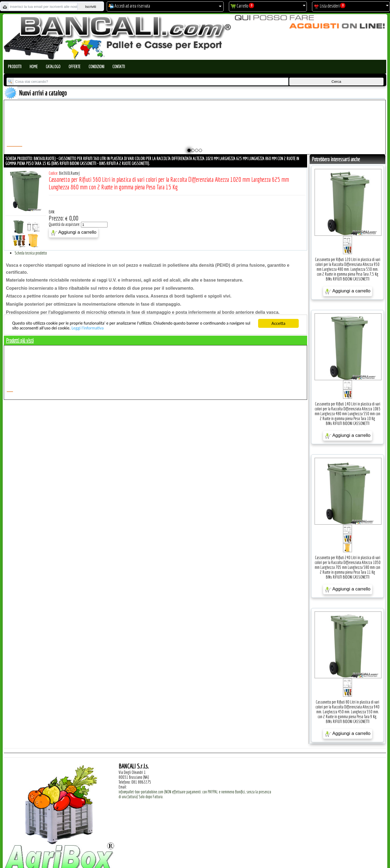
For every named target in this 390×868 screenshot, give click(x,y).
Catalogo (53, 67)
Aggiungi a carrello (74, 233)
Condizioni (96, 67)
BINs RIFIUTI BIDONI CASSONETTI (348, 279)
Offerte (74, 67)
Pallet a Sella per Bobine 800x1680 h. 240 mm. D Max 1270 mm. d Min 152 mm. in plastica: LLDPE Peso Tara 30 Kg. (84, 134)
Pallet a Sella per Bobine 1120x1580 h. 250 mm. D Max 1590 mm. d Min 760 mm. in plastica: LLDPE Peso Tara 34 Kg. (260, 134)
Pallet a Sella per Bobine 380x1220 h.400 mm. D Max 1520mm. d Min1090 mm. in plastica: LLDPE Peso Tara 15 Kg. (348, 134)
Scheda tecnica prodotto (31, 253)
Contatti (119, 67)
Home (34, 67)
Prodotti (15, 67)
